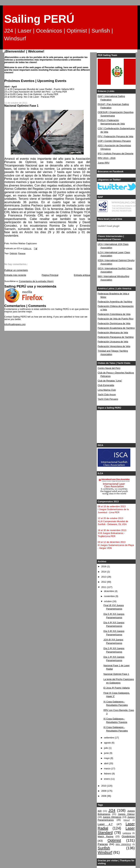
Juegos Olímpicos (112, 817)
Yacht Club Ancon (107, 395)
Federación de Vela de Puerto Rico (116, 319)
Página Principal (50, 275)
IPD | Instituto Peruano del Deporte (115, 154)
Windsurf (105, 852)
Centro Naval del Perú (109, 368)
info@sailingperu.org (15, 324)
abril (107, 763)
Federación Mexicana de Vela (113, 333)
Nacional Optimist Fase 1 (116, 674)
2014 (104, 572)
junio (107, 753)
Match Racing (106, 837)
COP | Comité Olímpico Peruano (114, 141)
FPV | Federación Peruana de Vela (115, 136)
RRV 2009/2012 (123, 844)
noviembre (110, 596)
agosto (108, 743)
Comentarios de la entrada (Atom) (36, 281)
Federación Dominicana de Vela (114, 324)
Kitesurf (127, 820)
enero (107, 779)
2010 (104, 786)
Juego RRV (104, 163)
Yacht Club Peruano (108, 399)
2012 (104, 582)
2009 (104, 791)
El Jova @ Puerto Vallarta (117, 688)
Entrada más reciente (15, 275)
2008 (104, 796)
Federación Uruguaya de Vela (113, 342)
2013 (104, 577)
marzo (108, 769)
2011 (104, 587)
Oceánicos (128, 836)
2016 (104, 566)
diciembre (109, 591)
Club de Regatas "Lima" (110, 381)
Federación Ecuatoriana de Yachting (116, 328)
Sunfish (104, 848)
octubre (108, 601)
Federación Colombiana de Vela (114, 314)
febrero (108, 774)
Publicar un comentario (16, 270)
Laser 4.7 (105, 824)
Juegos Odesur (126, 814)
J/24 (112, 810)
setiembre (109, 738)
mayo (107, 758)
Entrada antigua (82, 275)
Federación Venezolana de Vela (114, 346)
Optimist (13, 253)
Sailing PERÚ (39, 19)
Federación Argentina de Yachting (115, 302)
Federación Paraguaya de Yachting (116, 337)
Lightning (127, 833)
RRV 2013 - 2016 (107, 158)
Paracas (22, 253)
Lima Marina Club (107, 390)
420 (100, 811)
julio (106, 748)
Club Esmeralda (106, 385)
